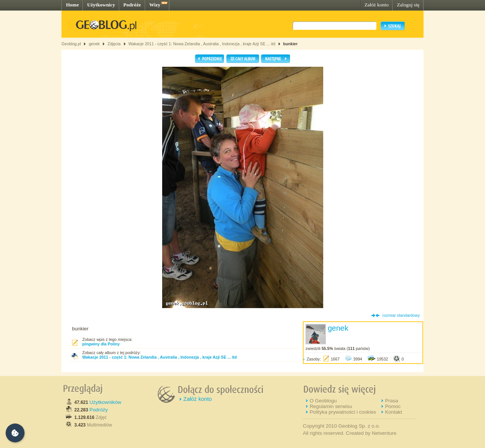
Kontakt (394, 412)
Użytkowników (105, 402)
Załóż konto (376, 5)
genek (94, 44)
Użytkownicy (101, 5)
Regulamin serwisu (331, 406)
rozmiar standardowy (401, 315)
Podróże (132, 5)
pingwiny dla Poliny (101, 344)
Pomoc (393, 406)
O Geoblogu (323, 401)
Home (72, 5)
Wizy (155, 5)
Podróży (99, 410)
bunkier (291, 44)
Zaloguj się (408, 5)
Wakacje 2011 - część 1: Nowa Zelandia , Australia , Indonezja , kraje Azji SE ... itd (202, 44)
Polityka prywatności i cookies (343, 412)
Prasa (392, 401)
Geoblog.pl (71, 44)
